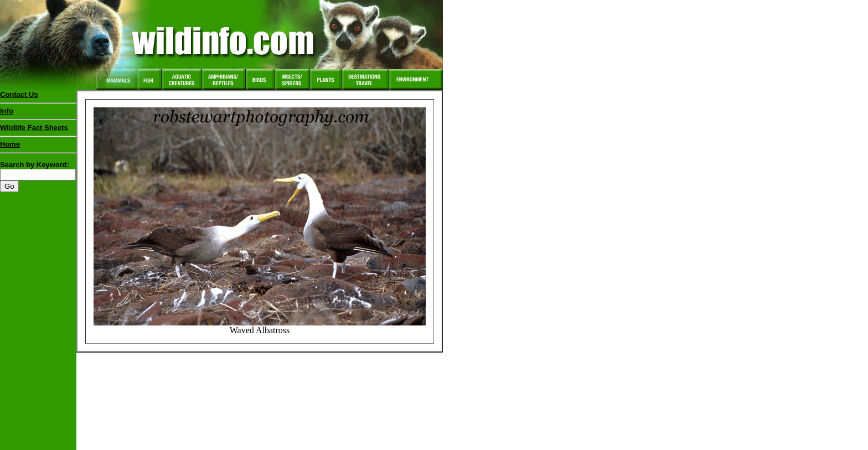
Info (7, 111)
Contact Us (19, 94)
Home (10, 144)
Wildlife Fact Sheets (38, 130)
